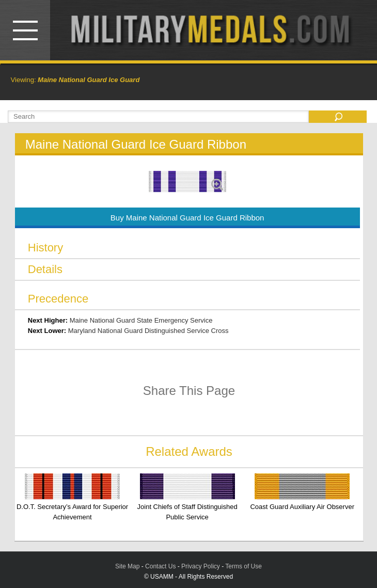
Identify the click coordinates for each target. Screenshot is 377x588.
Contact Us (160, 566)
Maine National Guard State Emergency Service (141, 320)
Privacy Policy (201, 566)
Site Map (127, 566)
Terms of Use (244, 566)
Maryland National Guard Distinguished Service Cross (148, 331)
